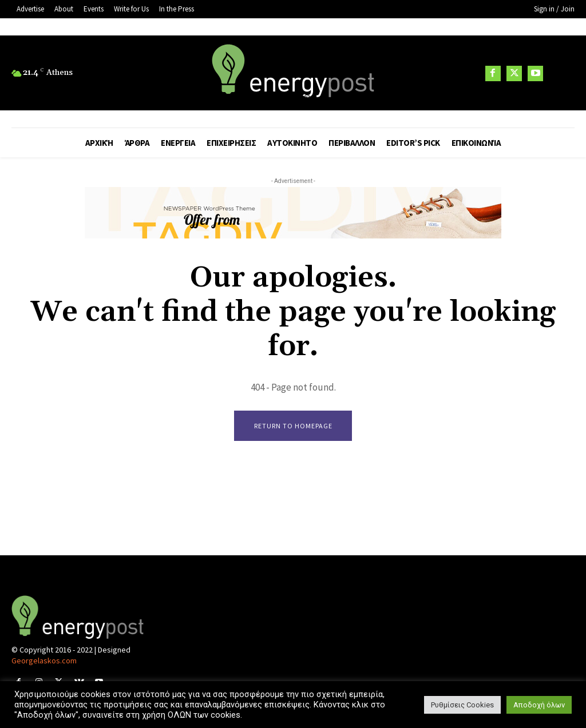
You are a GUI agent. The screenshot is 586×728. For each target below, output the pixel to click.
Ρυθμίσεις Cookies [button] (462, 705)
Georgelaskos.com (44, 662)
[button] (560, 74)
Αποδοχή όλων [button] (539, 705)
